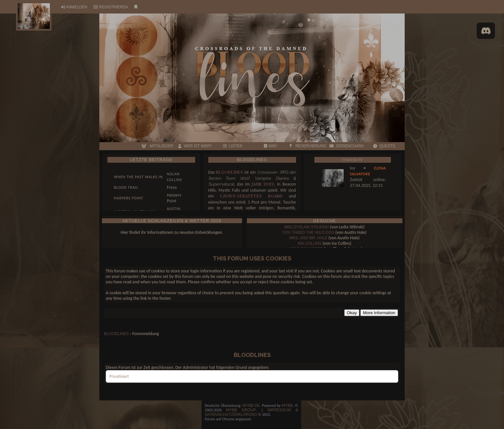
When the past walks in (139, 177)
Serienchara (347, 146)
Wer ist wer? (195, 146)
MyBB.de (251, 406)
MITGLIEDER (157, 146)
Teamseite (353, 160)
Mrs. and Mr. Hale (308, 238)
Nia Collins (310, 243)
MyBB (287, 406)
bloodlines (117, 334)
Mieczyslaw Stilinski (307, 227)
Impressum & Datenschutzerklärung (251, 412)
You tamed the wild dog (308, 233)
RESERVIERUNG (308, 146)
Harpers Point (129, 198)
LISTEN (233, 146)
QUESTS (384, 146)
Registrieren (113, 7)
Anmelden (77, 7)
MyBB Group (241, 410)
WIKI (270, 146)
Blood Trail (126, 187)
